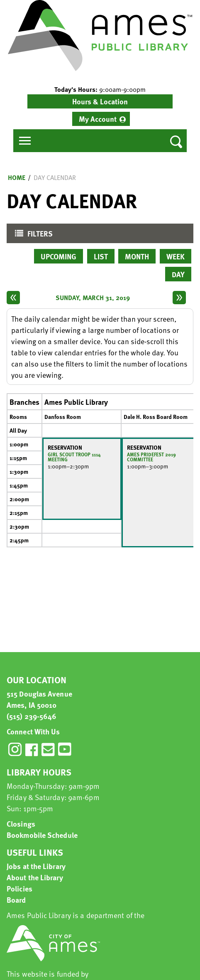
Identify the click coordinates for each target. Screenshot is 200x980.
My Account (98, 119)
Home (17, 177)
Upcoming (59, 256)
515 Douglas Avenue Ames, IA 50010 (39, 699)
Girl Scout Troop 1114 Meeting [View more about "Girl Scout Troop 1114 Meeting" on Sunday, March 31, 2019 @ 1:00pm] (74, 457)
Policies (20, 888)
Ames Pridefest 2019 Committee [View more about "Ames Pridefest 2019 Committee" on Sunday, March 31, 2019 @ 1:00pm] (151, 457)
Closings (21, 824)
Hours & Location (100, 101)
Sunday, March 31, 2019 (93, 298)
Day (178, 274)
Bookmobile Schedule (42, 835)
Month (137, 256)
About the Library (35, 877)
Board (16, 900)
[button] (100, 89)
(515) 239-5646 (32, 716)
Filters (32, 235)
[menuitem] (101, 119)
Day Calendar (55, 177)
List (101, 256)
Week (176, 256)
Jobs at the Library (36, 866)
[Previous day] (13, 298)
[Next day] (179, 298)
